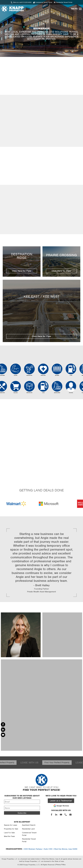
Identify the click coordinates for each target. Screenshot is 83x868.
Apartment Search (29, 825)
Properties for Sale (11, 829)
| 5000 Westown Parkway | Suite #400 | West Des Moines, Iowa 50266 (42, 849)
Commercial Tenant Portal (29, 834)
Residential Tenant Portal (29, 840)
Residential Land (28, 829)
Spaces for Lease (11, 825)
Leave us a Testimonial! (61, 801)
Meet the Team (9, 836)
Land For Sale (9, 833)
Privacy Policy (61, 865)
